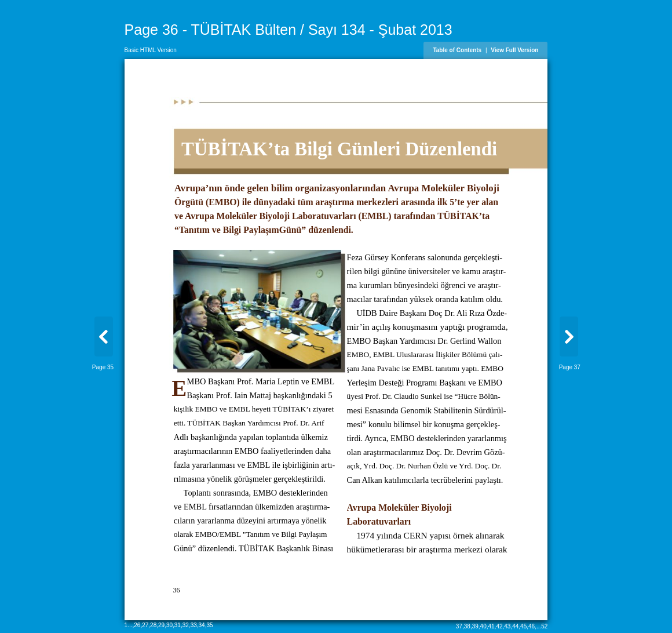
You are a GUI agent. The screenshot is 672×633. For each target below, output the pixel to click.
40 (483, 626)
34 (202, 625)
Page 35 (103, 367)
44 (515, 626)
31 (178, 625)
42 (499, 626)
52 (544, 626)
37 (459, 626)
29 (161, 625)
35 (209, 625)
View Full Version (514, 50)
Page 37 (570, 367)
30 (169, 625)
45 (523, 626)
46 (532, 626)
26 (137, 625)
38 (467, 626)
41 (491, 626)
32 (186, 625)
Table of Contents (457, 50)
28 (153, 625)
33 (194, 625)
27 (145, 625)
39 (475, 626)
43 (507, 626)
